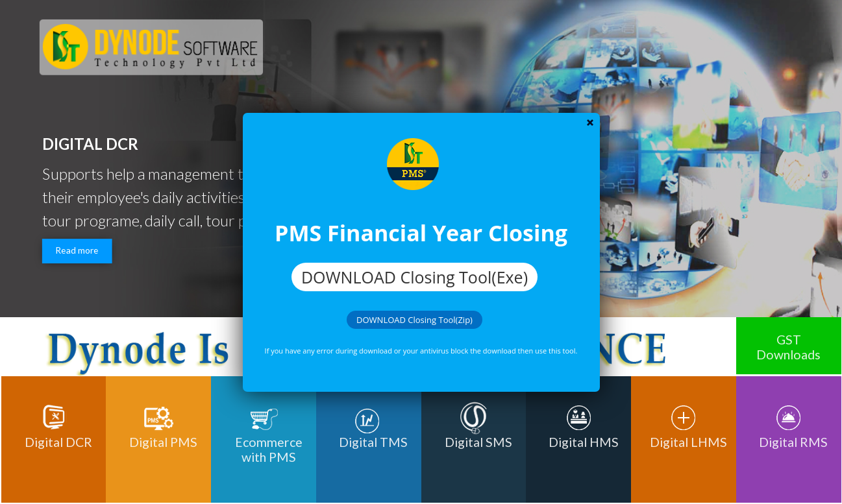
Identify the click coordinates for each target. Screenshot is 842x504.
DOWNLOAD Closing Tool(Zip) (415, 320)
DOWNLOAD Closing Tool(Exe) (415, 277)
